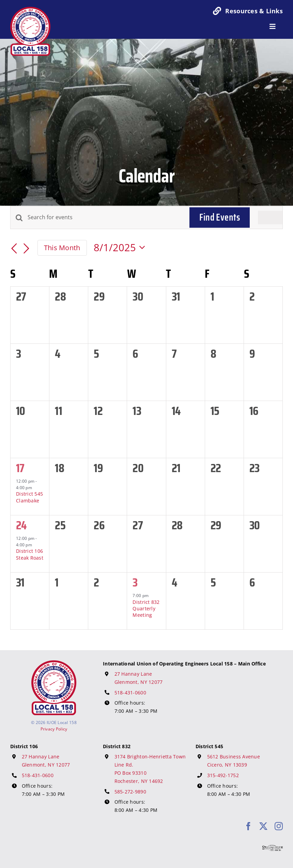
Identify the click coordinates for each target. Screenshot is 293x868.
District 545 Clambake (29, 497)
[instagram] (279, 826)
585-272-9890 (130, 792)
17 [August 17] (20, 468)
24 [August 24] (21, 525)
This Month (62, 247)
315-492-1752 (223, 775)
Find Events (220, 217)
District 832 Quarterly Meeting (146, 609)
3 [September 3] (135, 582)
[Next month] (27, 249)
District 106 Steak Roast (30, 554)
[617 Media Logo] (273, 848)
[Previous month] (14, 249)
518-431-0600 (130, 693)
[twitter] (263, 826)
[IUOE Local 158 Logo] (54, 663)
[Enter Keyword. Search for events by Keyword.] (104, 218)
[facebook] (248, 826)
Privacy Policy (54, 729)
